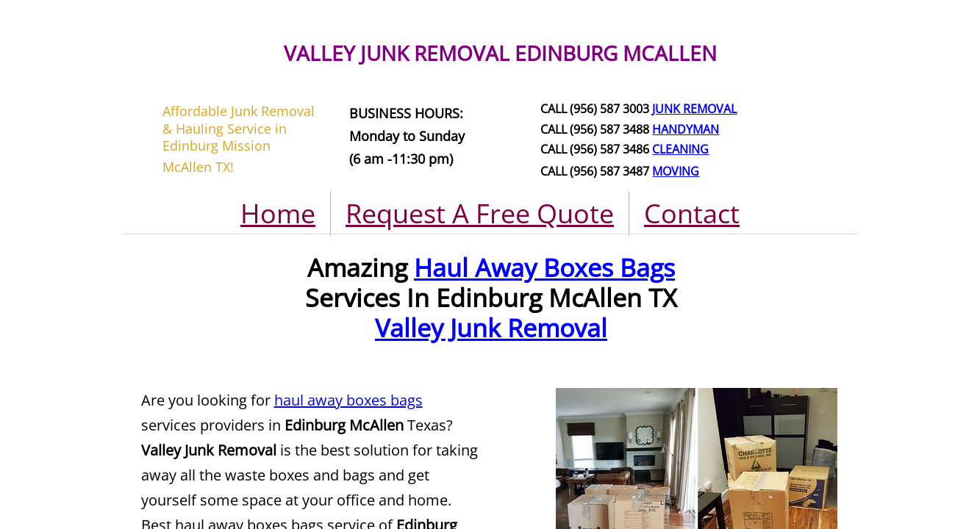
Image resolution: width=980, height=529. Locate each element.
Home (278, 213)
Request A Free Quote (480, 213)
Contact (692, 213)
